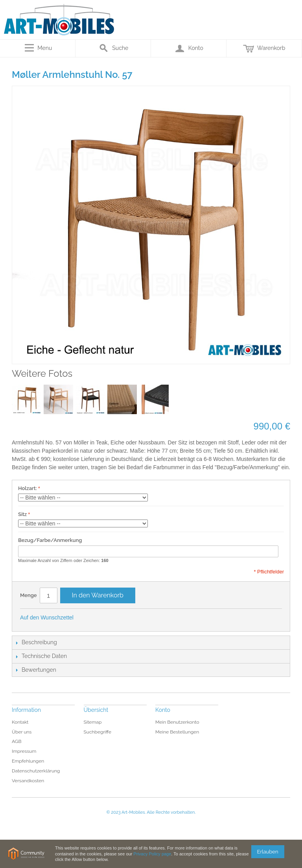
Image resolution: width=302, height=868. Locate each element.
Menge (29, 595)
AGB (17, 741)
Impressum (24, 751)
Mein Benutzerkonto (177, 722)
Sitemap (93, 722)
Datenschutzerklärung (36, 771)
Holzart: (28, 488)
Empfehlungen (28, 761)
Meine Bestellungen (177, 732)
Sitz (22, 514)
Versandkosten (28, 781)
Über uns (22, 732)
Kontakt (20, 722)
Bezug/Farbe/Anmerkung (50, 540)
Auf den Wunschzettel (47, 617)
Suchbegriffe (98, 732)
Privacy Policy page (152, 854)
